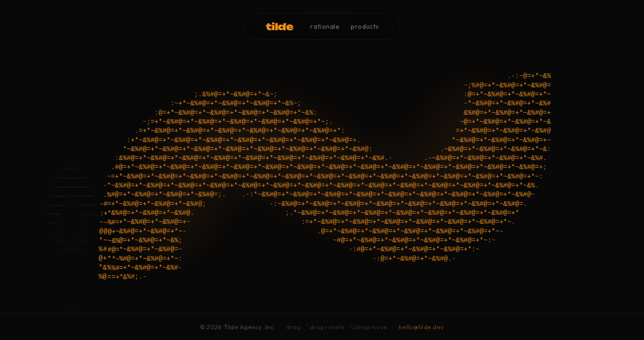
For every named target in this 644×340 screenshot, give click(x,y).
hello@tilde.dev (421, 327)
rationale (325, 26)
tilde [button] (279, 26)
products (365, 26)
